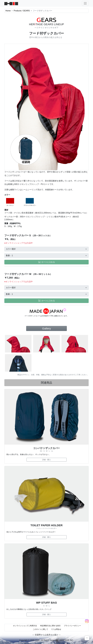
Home (8, 11)
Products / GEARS (22, 11)
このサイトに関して (40, 629)
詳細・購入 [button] (46, 460)
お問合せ (56, 629)
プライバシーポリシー (72, 626)
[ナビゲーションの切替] (85, 3)
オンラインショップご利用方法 (25, 626)
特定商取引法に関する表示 (50, 626)
